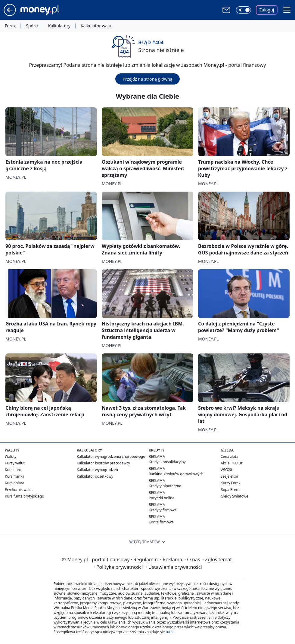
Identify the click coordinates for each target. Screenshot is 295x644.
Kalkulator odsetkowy (95, 476)
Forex (10, 26)
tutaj (169, 632)
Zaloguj (267, 10)
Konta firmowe (161, 522)
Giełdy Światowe (234, 496)
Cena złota (230, 456)
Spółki (32, 26)
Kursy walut (15, 463)
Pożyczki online (161, 498)
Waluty (11, 456)
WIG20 (226, 470)
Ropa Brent (230, 490)
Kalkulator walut (97, 26)
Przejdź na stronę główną (147, 79)
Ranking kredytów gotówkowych (176, 474)
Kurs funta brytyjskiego (24, 496)
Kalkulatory (59, 26)
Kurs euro (13, 470)
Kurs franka (15, 476)
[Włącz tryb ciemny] (244, 10)
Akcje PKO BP (232, 463)
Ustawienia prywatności (174, 567)
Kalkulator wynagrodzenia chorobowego (111, 456)
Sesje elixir (230, 476)
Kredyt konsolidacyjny (167, 462)
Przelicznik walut (19, 490)
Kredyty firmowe (163, 510)
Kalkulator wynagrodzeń (97, 470)
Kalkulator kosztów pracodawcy (103, 463)
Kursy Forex (231, 483)
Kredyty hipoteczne (165, 486)
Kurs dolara (15, 483)
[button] (287, 10)
